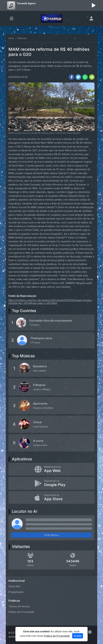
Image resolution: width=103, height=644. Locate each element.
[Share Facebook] (71, 77)
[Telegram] (90, 632)
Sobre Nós (14, 586)
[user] (91, 18)
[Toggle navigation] (12, 18)
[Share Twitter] (78, 77)
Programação (16, 592)
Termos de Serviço (19, 606)
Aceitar (78, 636)
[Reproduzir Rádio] (94, 5)
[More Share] (92, 77)
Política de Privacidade (21, 612)
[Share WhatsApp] (85, 77)
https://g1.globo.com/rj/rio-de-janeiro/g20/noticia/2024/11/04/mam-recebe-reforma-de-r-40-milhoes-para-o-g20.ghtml (50, 302)
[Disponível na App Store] (52, 497)
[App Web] (52, 469)
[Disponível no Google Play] (52, 483)
